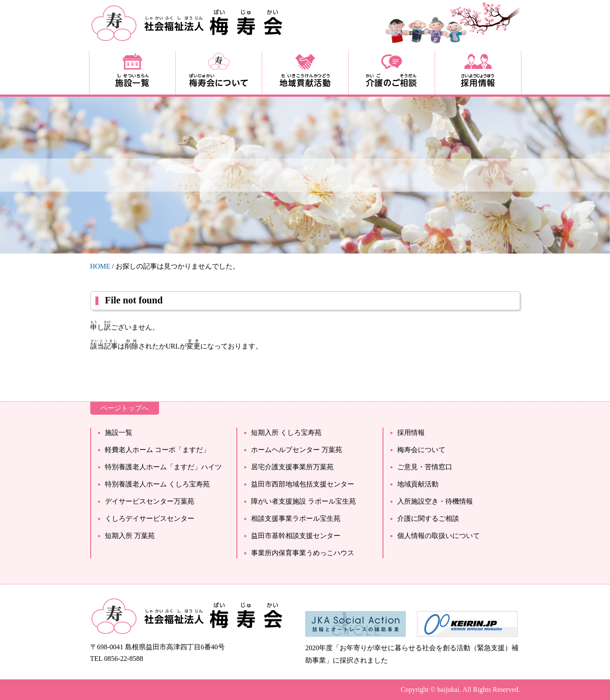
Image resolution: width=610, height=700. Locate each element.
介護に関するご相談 (428, 518)
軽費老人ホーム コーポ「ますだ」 (157, 450)
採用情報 (411, 433)
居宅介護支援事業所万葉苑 (292, 467)
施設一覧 (119, 433)
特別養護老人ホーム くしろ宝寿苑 (157, 484)
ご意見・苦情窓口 (425, 467)
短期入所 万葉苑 (130, 536)
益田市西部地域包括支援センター (303, 484)
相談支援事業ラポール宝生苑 (296, 518)
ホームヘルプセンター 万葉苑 (297, 450)
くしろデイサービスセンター (150, 518)
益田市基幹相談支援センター (296, 536)
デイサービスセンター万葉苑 (150, 501)
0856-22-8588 (124, 659)
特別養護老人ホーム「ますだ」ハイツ (163, 467)
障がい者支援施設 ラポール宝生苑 (303, 501)
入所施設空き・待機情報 (435, 501)
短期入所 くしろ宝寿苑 (286, 433)
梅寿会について (421, 450)
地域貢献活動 (418, 484)
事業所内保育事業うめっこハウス (303, 553)
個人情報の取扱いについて (438, 536)
